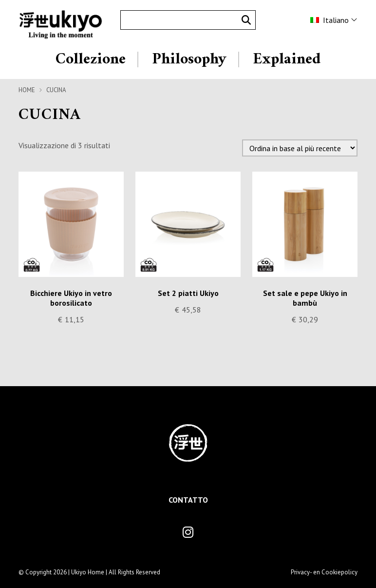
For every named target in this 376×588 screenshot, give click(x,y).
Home (27, 90)
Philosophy (189, 59)
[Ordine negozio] (300, 148)
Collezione (91, 59)
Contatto (188, 500)
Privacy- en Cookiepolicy (324, 572)
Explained (287, 59)
